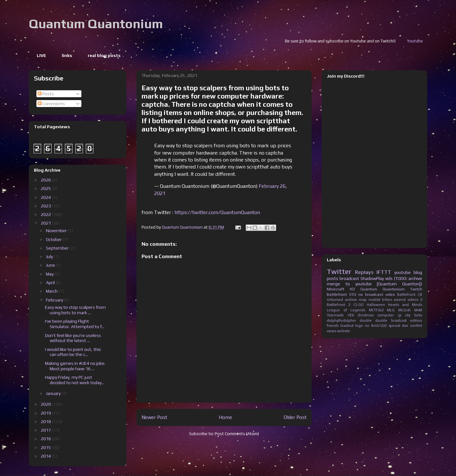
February (55, 300)
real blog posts (104, 55)
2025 (46, 188)
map (363, 300)
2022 (46, 214)
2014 (46, 456)
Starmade (335, 315)
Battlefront (337, 294)
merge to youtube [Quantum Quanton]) (374, 284)
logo (359, 326)
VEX (351, 315)
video (390, 294)
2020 (46, 404)
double (366, 321)
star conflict (412, 326)
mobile (375, 300)
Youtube (423, 41)
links (67, 55)
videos (413, 300)
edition (416, 321)
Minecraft (336, 289)
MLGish (405, 310)
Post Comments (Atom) (237, 434)
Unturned (335, 300)
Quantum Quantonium (96, 24)
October (54, 239)
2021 (46, 223)
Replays (364, 272)
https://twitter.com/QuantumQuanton (217, 212)
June (51, 265)
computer (386, 315)
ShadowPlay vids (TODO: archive (391, 278)
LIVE (41, 55)
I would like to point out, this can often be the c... (73, 352)
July (50, 257)
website (344, 331)
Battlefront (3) (410, 295)
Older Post (295, 417)
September (58, 248)
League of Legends (346, 310)
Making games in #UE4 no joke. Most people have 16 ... (75, 366)
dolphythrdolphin (341, 321)
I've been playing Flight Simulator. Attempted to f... (75, 324)
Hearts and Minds (405, 305)
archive (351, 300)
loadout (347, 326)
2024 (46, 197)
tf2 (352, 289)
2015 (46, 447)
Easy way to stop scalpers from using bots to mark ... (75, 310)
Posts (46, 94)
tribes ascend (394, 300)
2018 (46, 422)
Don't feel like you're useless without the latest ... (73, 338)
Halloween (376, 305)
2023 (46, 206)
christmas (366, 315)
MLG (391, 310)
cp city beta (410, 315)
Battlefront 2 (339, 305)
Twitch (416, 289)
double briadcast (391, 321)
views (331, 331)
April (51, 282)
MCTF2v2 (376, 310)
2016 (46, 439)
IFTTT (384, 272)
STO (353, 294)
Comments (51, 104)
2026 (46, 180)
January (54, 393)
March (52, 291)
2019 (46, 413)
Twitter (339, 271)
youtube (402, 272)
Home (225, 417)
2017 (46, 430)
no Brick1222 (376, 326)
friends (333, 326)
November (57, 231)
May (50, 274)
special (394, 326)
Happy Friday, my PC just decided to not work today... (75, 380)
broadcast (349, 278)
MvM (418, 310)
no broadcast (371, 294)
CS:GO (358, 305)
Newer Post (154, 417)
